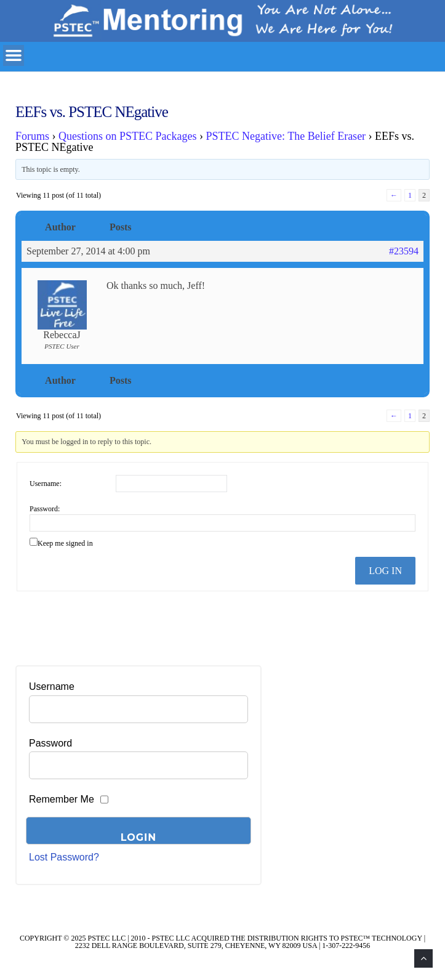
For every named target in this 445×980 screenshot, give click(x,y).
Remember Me (62, 799)
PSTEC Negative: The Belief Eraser (286, 136)
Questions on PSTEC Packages (128, 136)
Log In (385, 571)
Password (50, 743)
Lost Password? (64, 857)
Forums (32, 136)
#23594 (404, 251)
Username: (46, 484)
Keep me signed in (65, 543)
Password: (45, 509)
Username (52, 686)
